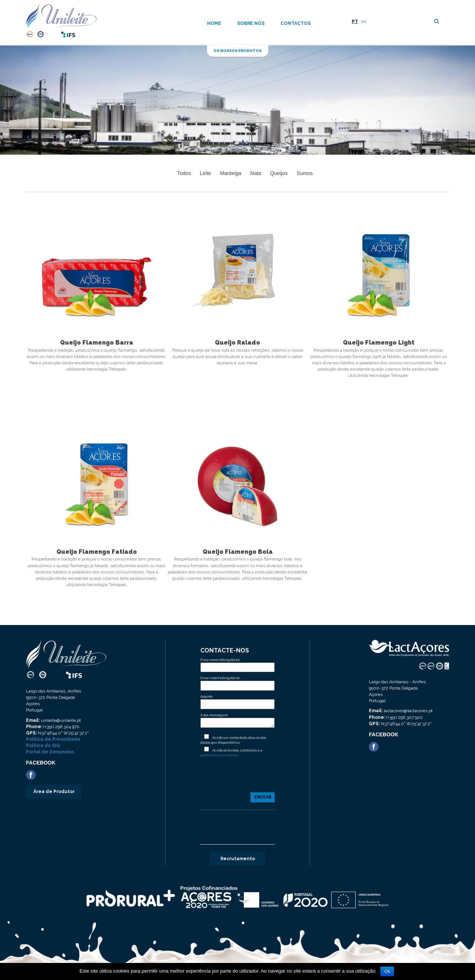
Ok (387, 971)
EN (364, 22)
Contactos (296, 23)
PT (355, 22)
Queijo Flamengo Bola (238, 552)
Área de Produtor (54, 792)
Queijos (279, 173)
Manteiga (231, 173)
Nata (256, 173)
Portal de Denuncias (50, 752)
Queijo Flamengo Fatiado (97, 552)
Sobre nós (251, 23)
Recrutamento (238, 859)
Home (214, 23)
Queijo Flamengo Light (379, 343)
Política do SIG (43, 746)
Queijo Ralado (237, 343)
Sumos (305, 173)
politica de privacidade (220, 755)
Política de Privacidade (53, 739)
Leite (206, 173)
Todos (184, 173)
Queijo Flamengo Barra (97, 343)
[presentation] (237, 778)
